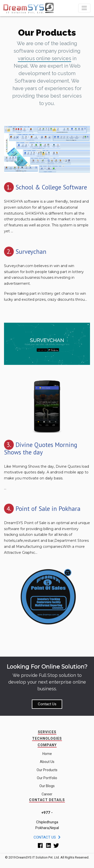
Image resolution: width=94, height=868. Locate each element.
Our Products (47, 770)
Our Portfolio (47, 778)
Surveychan (31, 252)
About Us (47, 762)
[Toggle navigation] (84, 8)
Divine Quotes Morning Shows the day (41, 448)
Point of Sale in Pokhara (48, 509)
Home (47, 754)
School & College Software (51, 187)
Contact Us (47, 704)
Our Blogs (47, 786)
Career (47, 794)
